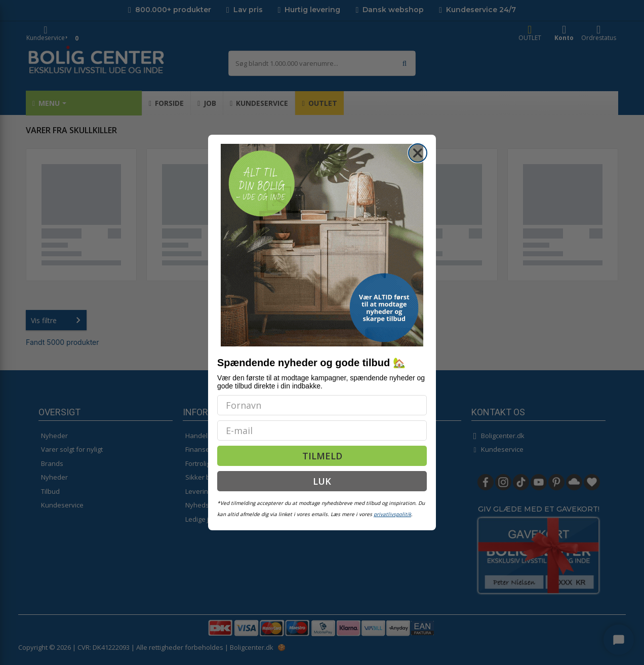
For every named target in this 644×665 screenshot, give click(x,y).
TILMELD (322, 456)
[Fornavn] (322, 405)
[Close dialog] (418, 153)
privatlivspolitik (392, 514)
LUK (322, 481)
